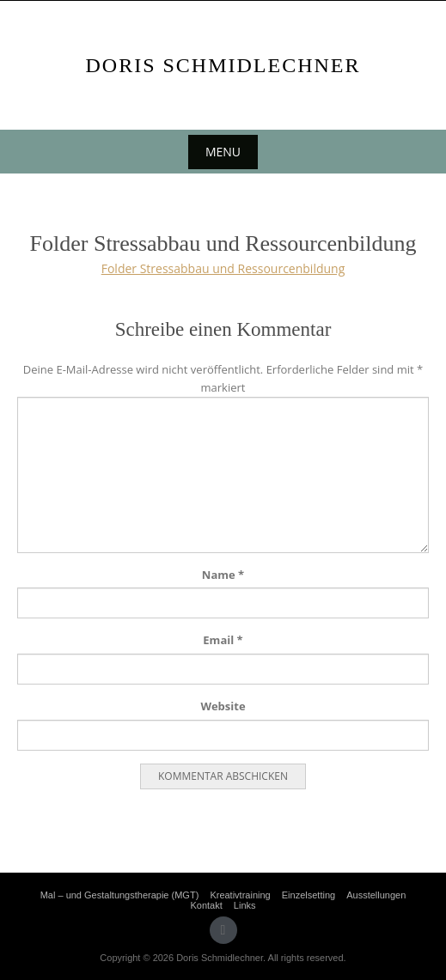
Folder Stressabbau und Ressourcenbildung (223, 268)
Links (245, 905)
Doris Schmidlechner (223, 65)
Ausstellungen (376, 895)
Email (223, 640)
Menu (223, 152)
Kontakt (206, 905)
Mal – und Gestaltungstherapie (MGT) (120, 895)
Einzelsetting (309, 895)
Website (223, 706)
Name (223, 575)
